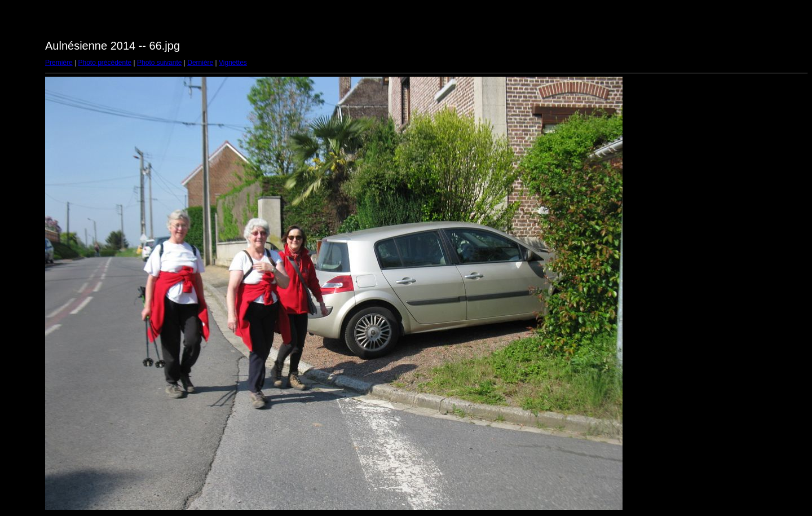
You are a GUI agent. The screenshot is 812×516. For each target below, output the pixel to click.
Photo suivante (159, 63)
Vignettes (233, 63)
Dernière (200, 63)
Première (59, 63)
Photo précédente (105, 63)
